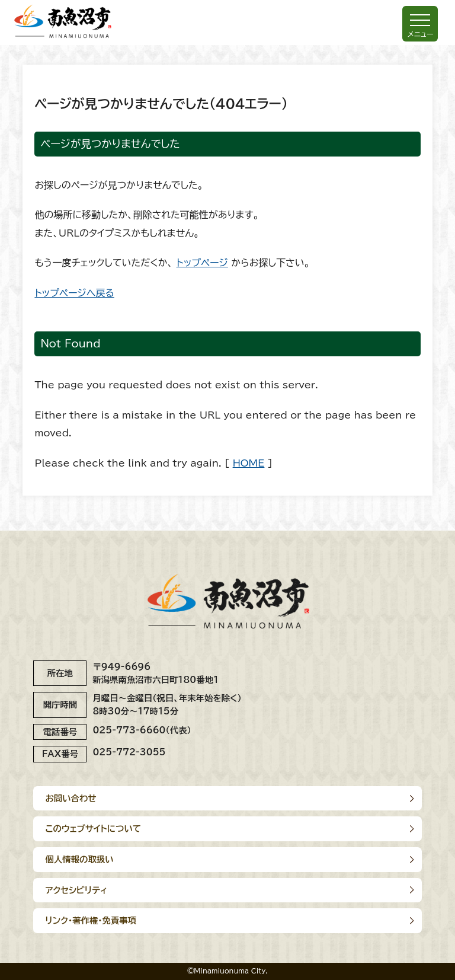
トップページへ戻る (74, 293)
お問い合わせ (71, 798)
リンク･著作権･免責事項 (91, 920)
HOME (249, 463)
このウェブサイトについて (93, 829)
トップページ (202, 263)
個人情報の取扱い (79, 859)
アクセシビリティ (76, 890)
